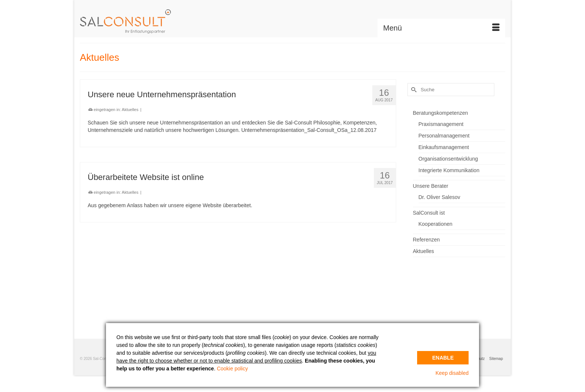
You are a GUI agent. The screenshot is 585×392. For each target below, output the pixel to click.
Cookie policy (232, 369)
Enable (443, 358)
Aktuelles (130, 110)
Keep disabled (452, 373)
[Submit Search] (413, 90)
